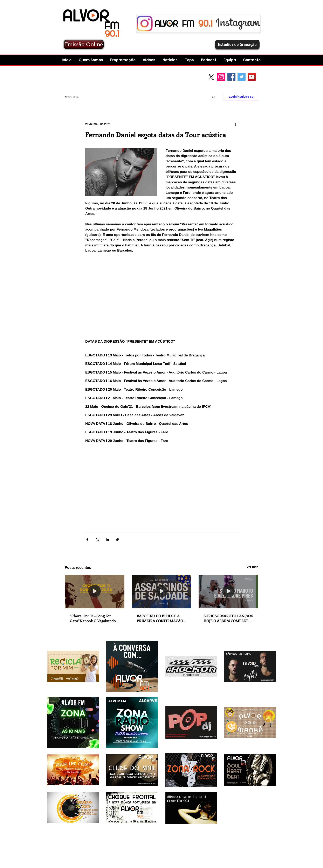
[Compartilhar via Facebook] (87, 539)
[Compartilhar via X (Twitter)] (97, 539)
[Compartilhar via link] (118, 539)
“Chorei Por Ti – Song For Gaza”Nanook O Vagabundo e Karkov (94, 618)
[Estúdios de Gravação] (237, 44)
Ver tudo (253, 567)
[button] (209, 60)
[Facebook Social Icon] (231, 77)
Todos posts (72, 97)
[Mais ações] (235, 124)
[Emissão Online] (84, 44)
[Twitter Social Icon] (242, 77)
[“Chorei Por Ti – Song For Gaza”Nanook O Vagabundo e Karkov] (95, 592)
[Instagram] (221, 77)
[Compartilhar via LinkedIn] (107, 539)
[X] (211, 77)
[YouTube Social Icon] (252, 77)
